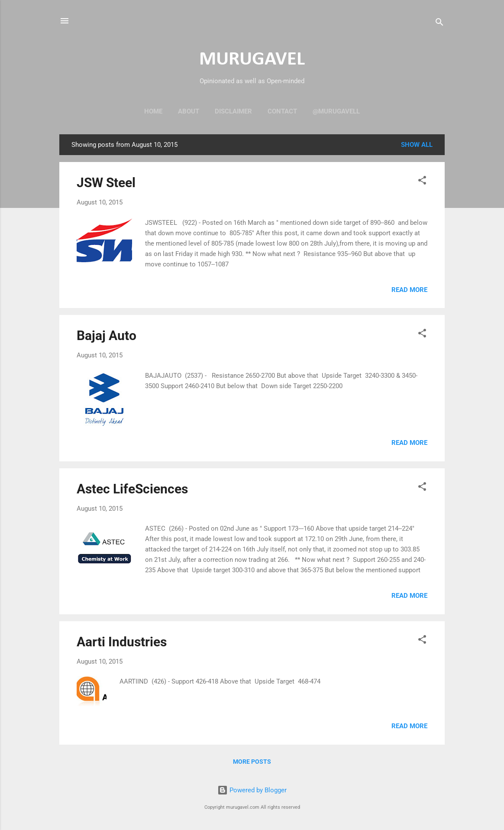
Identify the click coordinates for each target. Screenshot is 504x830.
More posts (252, 762)
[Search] (439, 24)
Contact (282, 111)
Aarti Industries (122, 642)
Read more (409, 290)
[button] (422, 182)
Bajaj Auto (107, 336)
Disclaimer (233, 111)
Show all (417, 145)
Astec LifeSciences (132, 489)
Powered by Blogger (252, 790)
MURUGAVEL (252, 60)
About (189, 111)
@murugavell (336, 111)
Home (153, 111)
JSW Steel (106, 183)
